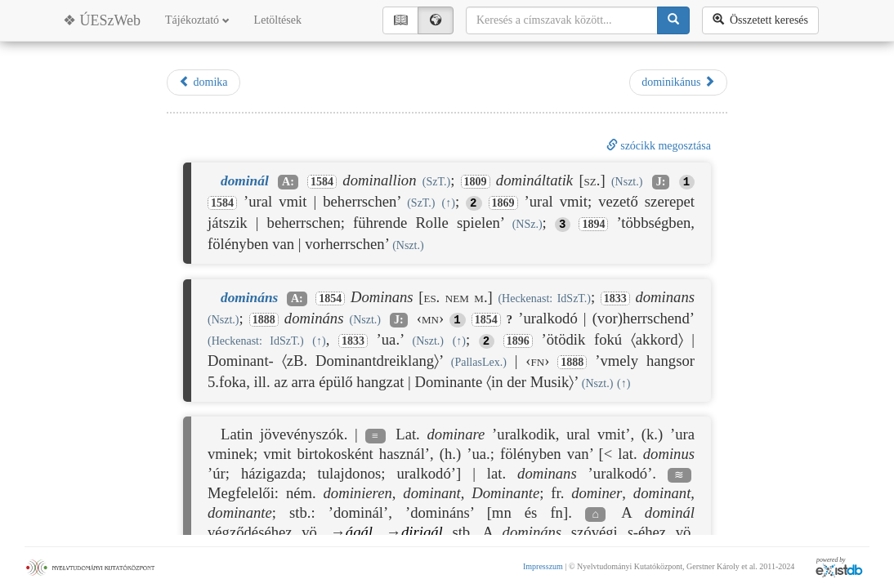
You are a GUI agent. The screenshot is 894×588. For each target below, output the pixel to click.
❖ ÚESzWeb (102, 20)
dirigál (422, 532)
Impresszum (543, 566)
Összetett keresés (760, 20)
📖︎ (400, 20)
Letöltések (278, 20)
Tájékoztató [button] (197, 20)
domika (203, 82)
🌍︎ (436, 20)
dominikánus (678, 82)
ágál (359, 532)
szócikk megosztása (659, 146)
